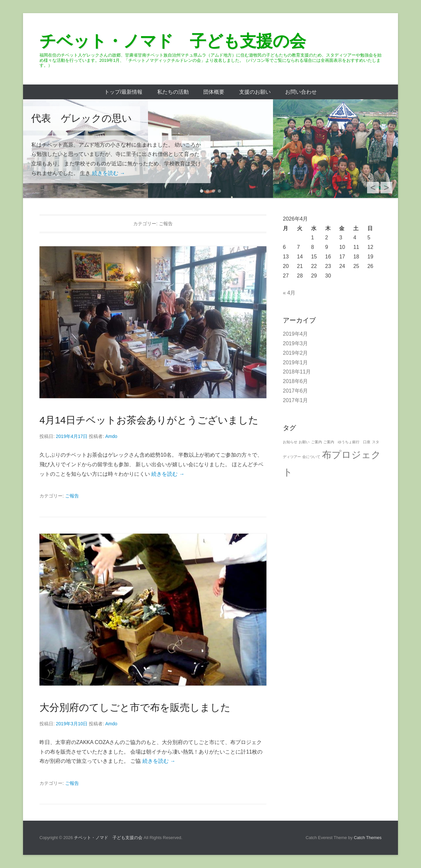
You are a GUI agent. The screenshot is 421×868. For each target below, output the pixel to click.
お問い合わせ (301, 92)
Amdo (111, 436)
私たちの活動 (173, 92)
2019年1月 (296, 362)
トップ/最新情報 (123, 92)
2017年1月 (296, 400)
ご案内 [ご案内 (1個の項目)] (317, 442)
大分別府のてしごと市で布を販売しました (135, 707)
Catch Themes (368, 838)
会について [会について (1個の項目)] (311, 457)
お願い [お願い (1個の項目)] (304, 442)
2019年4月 (296, 334)
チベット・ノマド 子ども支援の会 (173, 41)
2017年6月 (296, 391)
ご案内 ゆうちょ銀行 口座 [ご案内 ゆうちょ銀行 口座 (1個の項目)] (347, 442)
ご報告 (72, 496)
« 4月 (289, 293)
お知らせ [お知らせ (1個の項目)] (290, 442)
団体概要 (214, 92)
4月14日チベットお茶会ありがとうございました (149, 420)
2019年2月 (296, 353)
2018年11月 (297, 372)
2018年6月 (296, 381)
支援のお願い (255, 92)
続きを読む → (109, 173)
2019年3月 (296, 343)
